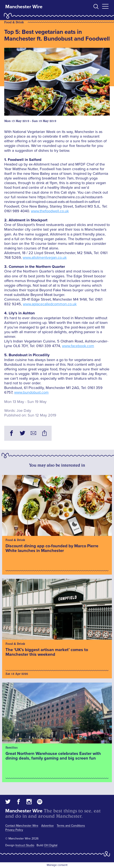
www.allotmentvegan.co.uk (45, 257)
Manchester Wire (24, 7)
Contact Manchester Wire (22, 826)
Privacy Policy (14, 830)
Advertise (47, 826)
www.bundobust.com (31, 392)
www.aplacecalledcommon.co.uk (50, 304)
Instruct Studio (25, 845)
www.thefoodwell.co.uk (50, 211)
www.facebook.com (78, 346)
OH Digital (51, 845)
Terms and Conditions (71, 826)
